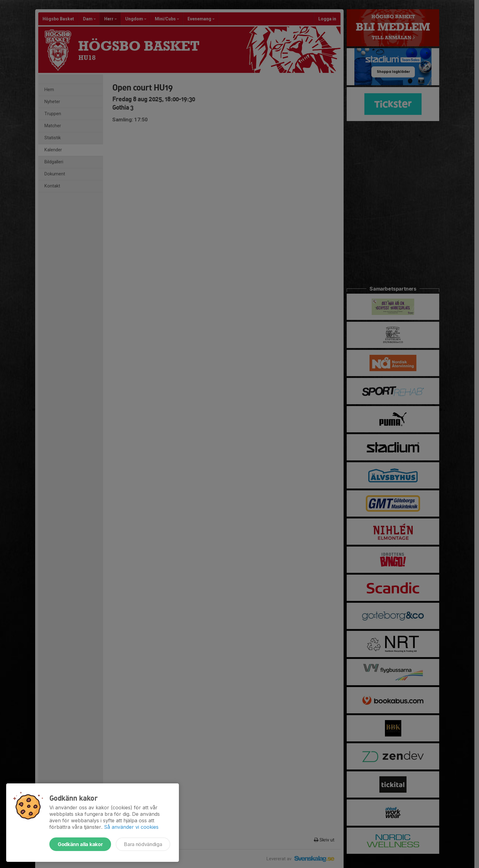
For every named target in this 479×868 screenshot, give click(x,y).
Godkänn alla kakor (80, 844)
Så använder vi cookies (131, 827)
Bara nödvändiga (143, 844)
